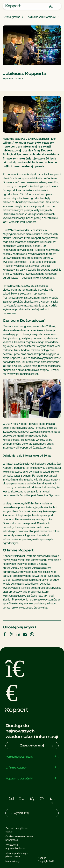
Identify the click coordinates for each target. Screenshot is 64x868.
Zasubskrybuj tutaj (39, 746)
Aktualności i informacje (42, 17)
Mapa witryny (13, 861)
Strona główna (12, 17)
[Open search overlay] (51, 6)
